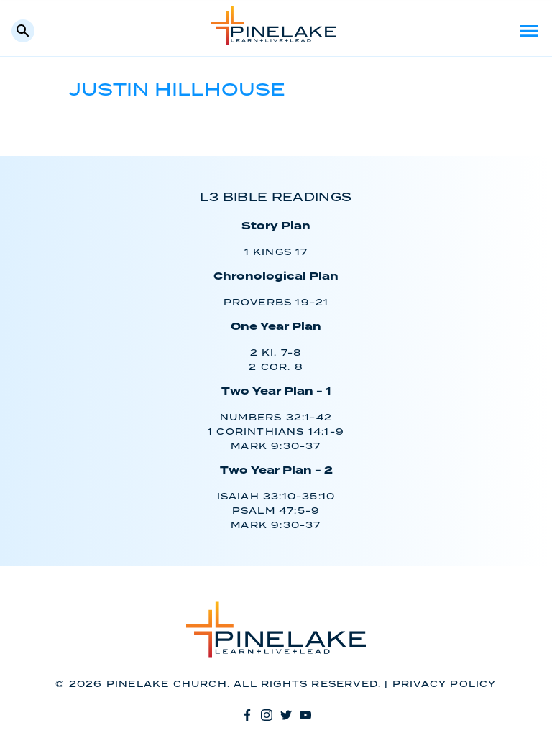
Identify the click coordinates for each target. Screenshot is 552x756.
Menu (529, 31)
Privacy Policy (445, 684)
